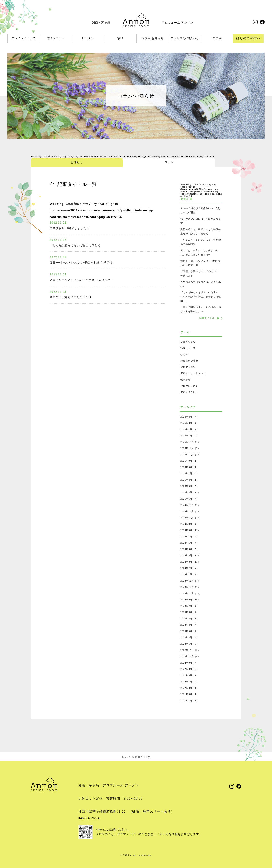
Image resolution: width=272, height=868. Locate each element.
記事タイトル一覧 (207, 327)
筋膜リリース (190, 357)
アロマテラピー (191, 401)
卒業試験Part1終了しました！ (73, 228)
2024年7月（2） (191, 545)
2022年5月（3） (191, 690)
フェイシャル (190, 350)
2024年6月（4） (191, 552)
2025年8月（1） (191, 476)
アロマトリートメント (196, 382)
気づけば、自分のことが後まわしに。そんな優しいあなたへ (200, 259)
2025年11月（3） (192, 457)
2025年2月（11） (192, 501)
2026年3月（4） (191, 432)
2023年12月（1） (192, 589)
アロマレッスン (191, 395)
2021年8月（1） (191, 703)
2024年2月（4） (191, 577)
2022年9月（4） (191, 672)
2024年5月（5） (191, 558)
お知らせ (48, 162)
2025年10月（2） (192, 463)
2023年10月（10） (193, 602)
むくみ (185, 363)
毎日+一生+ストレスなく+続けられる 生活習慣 (86, 263)
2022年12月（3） (192, 659)
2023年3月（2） (191, 640)
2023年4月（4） (191, 634)
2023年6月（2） (191, 621)
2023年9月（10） (192, 608)
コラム (84, 162)
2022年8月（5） (191, 678)
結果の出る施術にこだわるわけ (74, 297)
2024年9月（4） (191, 533)
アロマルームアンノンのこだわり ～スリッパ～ (87, 280)
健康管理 (186, 388)
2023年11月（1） (192, 596)
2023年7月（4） (191, 615)
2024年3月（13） (192, 571)
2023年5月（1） (191, 627)
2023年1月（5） (191, 653)
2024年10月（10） (193, 526)
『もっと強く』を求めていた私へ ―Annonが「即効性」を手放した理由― (200, 305)
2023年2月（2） (191, 646)
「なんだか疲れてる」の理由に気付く (79, 245)
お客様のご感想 (191, 369)
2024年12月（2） (192, 514)
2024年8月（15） (192, 539)
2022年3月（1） (191, 697)
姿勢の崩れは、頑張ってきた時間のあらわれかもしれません (200, 233)
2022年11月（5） (192, 665)
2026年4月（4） (191, 425)
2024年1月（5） (191, 583)
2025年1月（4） (191, 507)
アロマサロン (190, 376)
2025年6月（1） (191, 489)
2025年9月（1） (191, 470)
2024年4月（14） (192, 564)
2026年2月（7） (191, 438)
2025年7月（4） (191, 482)
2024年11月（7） (192, 520)
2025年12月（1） (192, 451)
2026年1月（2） (191, 444)
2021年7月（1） (191, 709)
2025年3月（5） (191, 495)
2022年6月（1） (191, 684)
